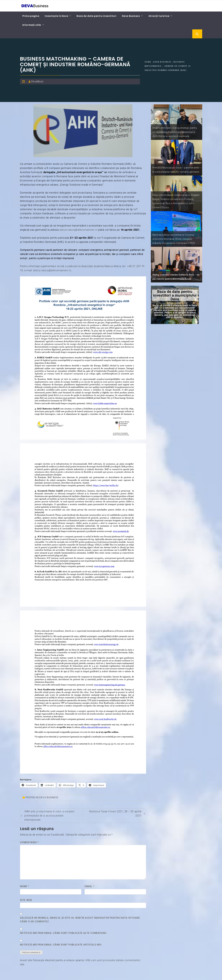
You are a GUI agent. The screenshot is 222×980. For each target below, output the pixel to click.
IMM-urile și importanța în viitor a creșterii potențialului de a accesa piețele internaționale (49, 816)
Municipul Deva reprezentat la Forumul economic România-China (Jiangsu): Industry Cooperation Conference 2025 (174, 239)
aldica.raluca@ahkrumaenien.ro (78, 230)
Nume (25, 886)
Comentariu (29, 842)
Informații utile (32, 25)
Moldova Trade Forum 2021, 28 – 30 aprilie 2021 (115, 814)
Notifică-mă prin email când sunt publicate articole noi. (61, 945)
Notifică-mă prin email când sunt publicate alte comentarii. (63, 933)
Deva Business (131, 16)
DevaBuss (37, 81)
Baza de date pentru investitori (96, 16)
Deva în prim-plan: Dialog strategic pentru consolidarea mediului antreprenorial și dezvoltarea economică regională (175, 132)
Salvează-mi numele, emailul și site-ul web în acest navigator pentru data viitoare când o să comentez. (80, 920)
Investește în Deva (56, 16)
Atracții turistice (159, 16)
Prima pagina (31, 16)
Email (89, 886)
